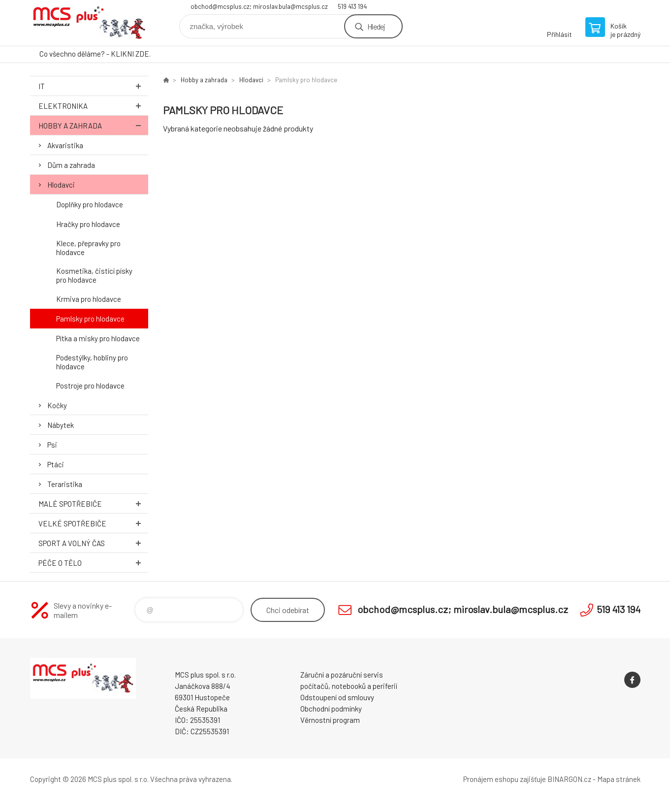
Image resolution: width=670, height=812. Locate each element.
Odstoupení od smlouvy (337, 697)
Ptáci (56, 464)
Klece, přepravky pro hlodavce (88, 248)
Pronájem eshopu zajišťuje (505, 779)
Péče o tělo (93, 563)
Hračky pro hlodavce (88, 224)
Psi (52, 445)
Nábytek (61, 425)
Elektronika (93, 106)
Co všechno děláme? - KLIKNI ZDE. (95, 54)
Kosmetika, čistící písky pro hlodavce (94, 275)
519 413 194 (352, 6)
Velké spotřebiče (93, 523)
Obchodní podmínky (331, 709)
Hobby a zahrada (93, 125)
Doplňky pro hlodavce (90, 204)
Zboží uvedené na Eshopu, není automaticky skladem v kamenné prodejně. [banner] (89, 23)
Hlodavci (61, 185)
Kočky (57, 405)
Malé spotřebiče (93, 503)
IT (93, 86)
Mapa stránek (619, 779)
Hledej (376, 26)
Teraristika (65, 484)
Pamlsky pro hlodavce (90, 319)
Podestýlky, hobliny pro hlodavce (92, 362)
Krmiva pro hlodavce (89, 299)
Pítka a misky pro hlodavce (98, 338)
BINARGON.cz (569, 779)
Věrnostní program (330, 720)
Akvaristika (65, 145)
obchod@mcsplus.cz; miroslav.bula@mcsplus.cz (259, 6)
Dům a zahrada (71, 165)
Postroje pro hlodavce (90, 386)
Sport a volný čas (93, 543)
